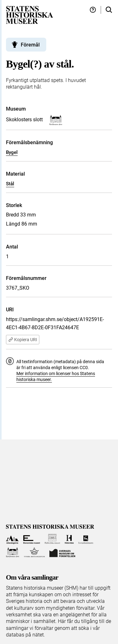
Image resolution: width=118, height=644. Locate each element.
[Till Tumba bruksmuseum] (34, 552)
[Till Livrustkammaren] (86, 539)
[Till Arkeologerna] (12, 539)
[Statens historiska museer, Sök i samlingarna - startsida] (30, 15)
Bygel (12, 152)
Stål (10, 184)
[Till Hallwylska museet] (52, 539)
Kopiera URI (23, 340)
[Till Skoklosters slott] (13, 552)
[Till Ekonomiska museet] (32, 539)
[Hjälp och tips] (93, 10)
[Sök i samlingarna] (109, 10)
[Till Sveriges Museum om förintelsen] (62, 552)
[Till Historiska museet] (69, 539)
